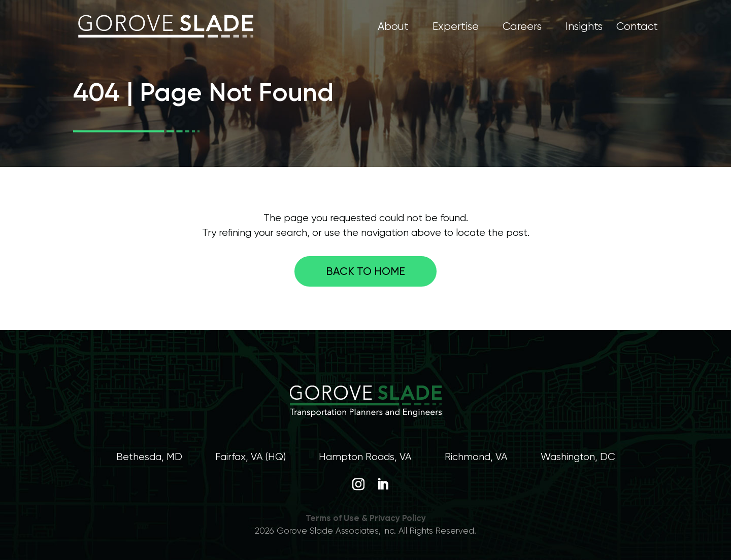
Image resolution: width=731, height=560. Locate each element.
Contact (637, 28)
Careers (522, 28)
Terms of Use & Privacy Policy (366, 518)
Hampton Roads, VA (365, 457)
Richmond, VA (476, 457)
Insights (584, 28)
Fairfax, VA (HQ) (251, 457)
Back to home (365, 271)
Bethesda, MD (149, 457)
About (393, 28)
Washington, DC (578, 457)
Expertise (456, 28)
